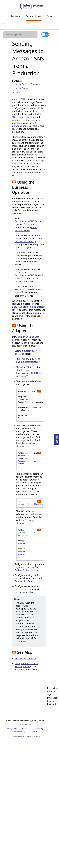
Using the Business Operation (26, 84)
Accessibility (39, 729)
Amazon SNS (19, 99)
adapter (33, 261)
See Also (16, 92)
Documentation (33, 16)
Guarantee (26, 729)
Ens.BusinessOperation (28, 362)
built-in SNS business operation (27, 116)
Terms (16, 729)
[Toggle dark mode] (45, 35)
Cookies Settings (19, 732)
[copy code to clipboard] (39, 391)
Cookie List (33, 732)
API (17, 129)
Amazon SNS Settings (26, 241)
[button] (14, 182)
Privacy (9, 729)
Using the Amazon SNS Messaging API (26, 665)
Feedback (57, 439)
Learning (15, 16)
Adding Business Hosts (27, 229)
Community (52, 16)
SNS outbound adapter (24, 124)
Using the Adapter (21, 88)
